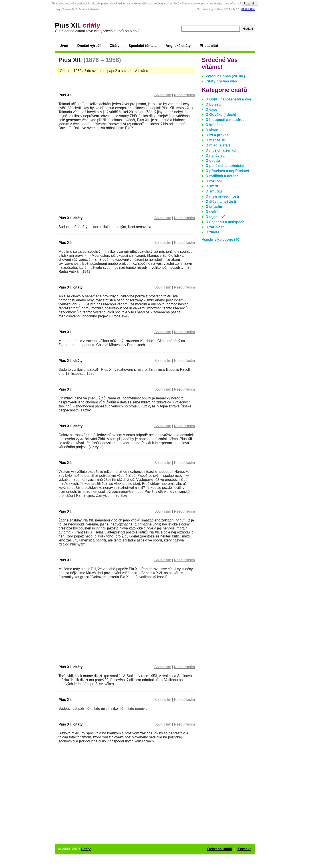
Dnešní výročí (89, 46)
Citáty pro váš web (221, 81)
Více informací (232, 4)
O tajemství (215, 217)
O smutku (214, 191)
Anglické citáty (178, 46)
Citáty (115, 46)
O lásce (212, 130)
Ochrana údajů (220, 849)
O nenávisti (215, 155)
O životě (212, 232)
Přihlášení (248, 9)
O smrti (212, 186)
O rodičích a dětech (222, 176)
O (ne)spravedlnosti (222, 196)
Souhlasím (163, 95)
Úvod (64, 46)
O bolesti (213, 104)
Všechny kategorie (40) (221, 240)
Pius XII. (77, 25)
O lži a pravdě (217, 135)
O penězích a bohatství (225, 166)
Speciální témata (143, 46)
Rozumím (250, 3)
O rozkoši (214, 181)
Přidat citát (209, 46)
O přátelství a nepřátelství (227, 171)
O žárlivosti (215, 227)
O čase (211, 109)
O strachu (214, 207)
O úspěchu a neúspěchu (226, 222)
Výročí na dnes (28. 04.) (225, 76)
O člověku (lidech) (221, 115)
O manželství (216, 140)
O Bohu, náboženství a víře (228, 99)
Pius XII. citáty (70, 218)
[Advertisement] (96, 175)
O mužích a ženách (221, 150)
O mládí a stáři (218, 145)
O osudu (213, 161)
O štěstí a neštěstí (221, 201)
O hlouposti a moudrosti (226, 120)
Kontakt (244, 849)
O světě (212, 212)
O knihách (214, 125)
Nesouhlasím (184, 95)
